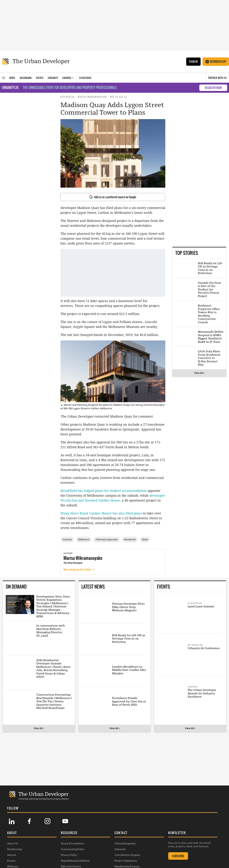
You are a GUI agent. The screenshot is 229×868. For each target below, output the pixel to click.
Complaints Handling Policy (78, 854)
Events (11, 842)
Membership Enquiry (127, 848)
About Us (13, 825)
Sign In (193, 62)
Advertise (120, 831)
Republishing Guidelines (75, 842)
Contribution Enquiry (127, 837)
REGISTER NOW (213, 88)
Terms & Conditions (72, 825)
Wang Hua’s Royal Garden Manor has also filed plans (101, 513)
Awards (12, 837)
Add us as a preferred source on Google (113, 197)
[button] (32, 815)
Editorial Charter (71, 848)
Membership (216, 62)
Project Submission (126, 842)
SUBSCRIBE (178, 838)
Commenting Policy (73, 831)
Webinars (13, 848)
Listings (12, 854)
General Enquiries (125, 825)
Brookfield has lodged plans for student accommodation (104, 491)
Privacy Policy (69, 837)
